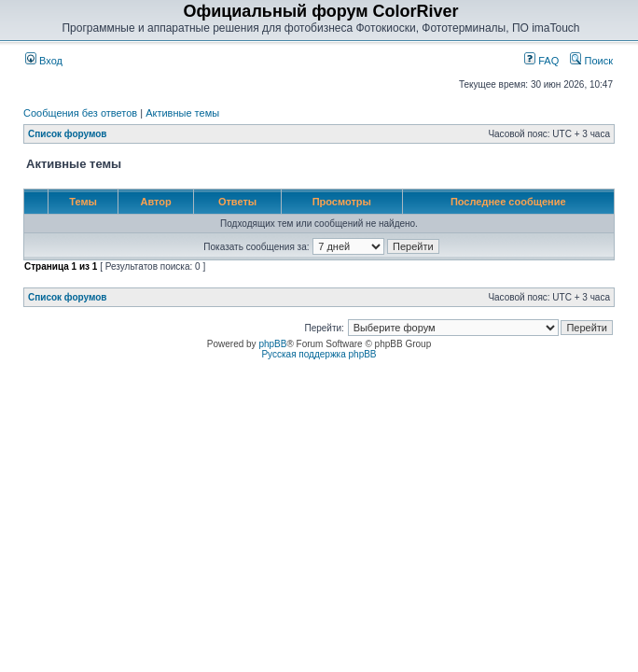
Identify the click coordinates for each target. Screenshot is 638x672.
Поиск (591, 61)
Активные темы (182, 113)
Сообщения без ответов (80, 113)
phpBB (272, 344)
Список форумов (68, 134)
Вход (44, 61)
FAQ (541, 61)
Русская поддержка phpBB (319, 354)
